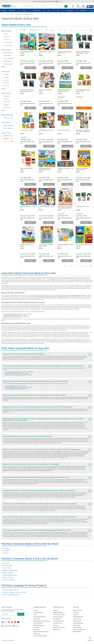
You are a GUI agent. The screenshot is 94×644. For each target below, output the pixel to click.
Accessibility (36, 629)
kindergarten (77, 295)
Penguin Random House (51, 297)
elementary (83, 295)
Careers (35, 615)
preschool (71, 295)
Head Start (76, 615)
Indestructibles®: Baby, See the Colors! (14, 387)
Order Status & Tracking (59, 615)
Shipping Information (58, 613)
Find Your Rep (56, 629)
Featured (3, 11)
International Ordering (58, 621)
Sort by (47, 30)
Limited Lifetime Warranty (39, 617)
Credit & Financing (57, 623)
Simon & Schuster (8, 577)
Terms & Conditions (38, 623)
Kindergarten (6, 551)
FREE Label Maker (77, 632)
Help (73, 7)
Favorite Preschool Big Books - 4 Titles (13, 314)
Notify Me (84, 108)
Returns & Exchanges (58, 617)
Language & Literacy (19, 14)
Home (3, 14)
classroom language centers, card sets (24, 410)
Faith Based (76, 613)
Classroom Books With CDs (10, 590)
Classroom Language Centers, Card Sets (14, 592)
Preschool (5, 553)
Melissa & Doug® (63, 297)
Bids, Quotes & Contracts (59, 627)
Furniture (24, 11)
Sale (92, 11)
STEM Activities (77, 625)
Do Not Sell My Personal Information (42, 621)
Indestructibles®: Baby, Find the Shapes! (14, 389)
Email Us (17, 626)
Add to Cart (30, 68)
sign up (21, 614)
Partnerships (36, 627)
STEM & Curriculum (9, 14)
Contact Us (56, 610)
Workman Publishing (40, 297)
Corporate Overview (38, 613)
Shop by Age (83, 11)
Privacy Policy (37, 619)
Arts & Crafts (12, 11)
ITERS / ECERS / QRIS (78, 617)
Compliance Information (39, 625)
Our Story (36, 610)
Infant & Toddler (37, 11)
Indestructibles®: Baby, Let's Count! (13, 386)
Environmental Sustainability (40, 636)
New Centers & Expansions (79, 629)
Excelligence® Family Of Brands (41, 632)
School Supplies (70, 11)
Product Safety (37, 634)
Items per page (33, 30)
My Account (56, 625)
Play (58, 11)
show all (3, 67)
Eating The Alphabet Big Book (11, 315)
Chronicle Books (7, 566)
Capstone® (6, 563)
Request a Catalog (77, 610)
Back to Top (90, 639)
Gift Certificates (57, 619)
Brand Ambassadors (78, 623)
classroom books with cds (9, 410)
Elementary (6, 548)
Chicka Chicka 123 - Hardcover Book (12, 317)
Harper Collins (7, 568)
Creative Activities (77, 627)
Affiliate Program (77, 621)
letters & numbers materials (42, 410)
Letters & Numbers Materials (11, 595)
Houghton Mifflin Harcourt (10, 570)
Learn (49, 11)
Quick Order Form (77, 619)
